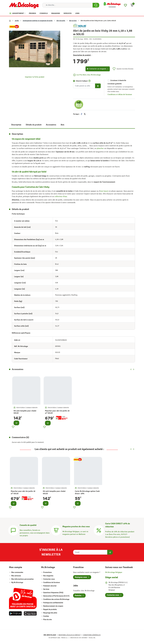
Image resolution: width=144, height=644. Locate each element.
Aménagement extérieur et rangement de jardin (38, 21)
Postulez (78, 595)
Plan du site (47, 620)
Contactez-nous (49, 579)
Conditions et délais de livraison (120, 95)
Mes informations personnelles (22, 579)
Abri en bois (73, 21)
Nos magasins (48, 576)
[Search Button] (96, 5)
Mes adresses (16, 576)
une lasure (105, 191)
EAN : (91, 39)
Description (16, 125)
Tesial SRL (92, 638)
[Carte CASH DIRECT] (99, 530)
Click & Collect (82, 81)
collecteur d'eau (61, 197)
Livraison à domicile (118, 80)
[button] (132, 5)
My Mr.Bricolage (17, 582)
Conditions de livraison (51, 582)
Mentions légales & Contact (70, 635)
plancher (100, 148)
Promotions (47, 572)
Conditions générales (92, 635)
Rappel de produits (50, 609)
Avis (62, 125)
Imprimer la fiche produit (35, 77)
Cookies (46, 616)
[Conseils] (13, 530)
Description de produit (83, 55)
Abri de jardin (61, 21)
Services (46, 589)
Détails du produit (34, 125)
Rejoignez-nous (81, 577)
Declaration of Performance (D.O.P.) (56, 596)
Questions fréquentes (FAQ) (53, 593)
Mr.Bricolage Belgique (114, 572)
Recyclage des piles (50, 613)
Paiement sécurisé (50, 586)
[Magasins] (56, 530)
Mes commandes (17, 572)
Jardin (17, 21)
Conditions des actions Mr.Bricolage (56, 599)
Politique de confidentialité (53, 603)
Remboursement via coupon (53, 606)
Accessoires (51, 125)
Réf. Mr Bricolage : (78, 39)
